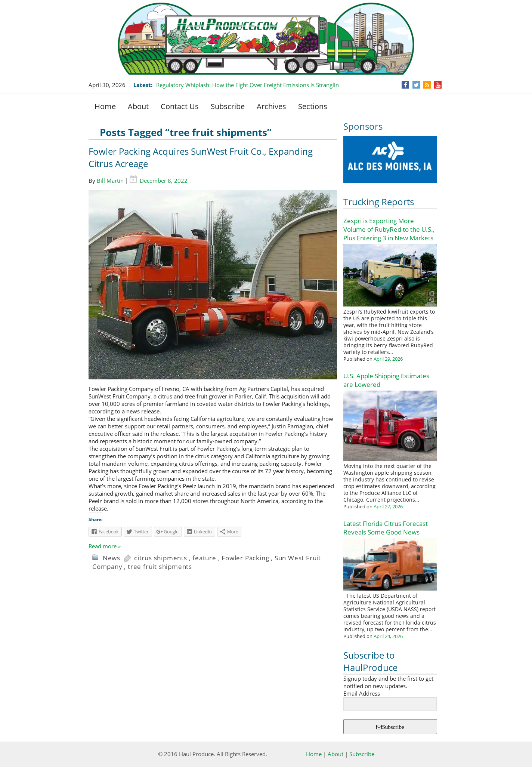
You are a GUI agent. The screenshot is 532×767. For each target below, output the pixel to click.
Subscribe (228, 106)
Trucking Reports (379, 202)
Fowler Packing (245, 558)
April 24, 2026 (388, 636)
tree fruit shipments (160, 566)
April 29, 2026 (388, 359)
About (138, 106)
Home (105, 106)
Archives (271, 106)
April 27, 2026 (388, 506)
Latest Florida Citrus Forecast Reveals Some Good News (386, 528)
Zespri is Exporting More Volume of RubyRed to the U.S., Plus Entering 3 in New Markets (389, 229)
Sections (313, 106)
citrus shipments (161, 558)
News (112, 558)
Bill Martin (110, 181)
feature (204, 558)
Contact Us (180, 106)
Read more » (105, 546)
